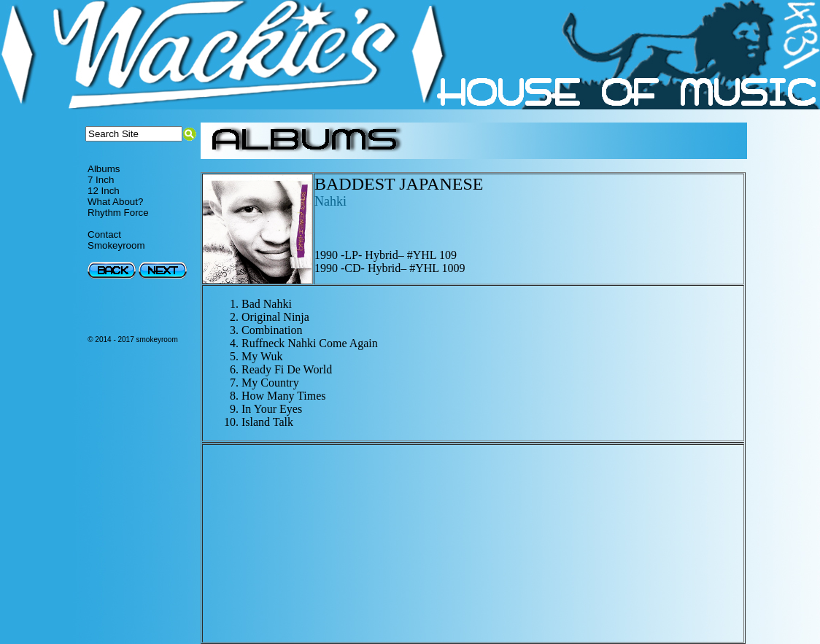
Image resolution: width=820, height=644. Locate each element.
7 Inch (101, 180)
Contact (104, 234)
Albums (104, 169)
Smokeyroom (116, 245)
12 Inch (104, 191)
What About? (115, 202)
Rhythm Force (118, 213)
